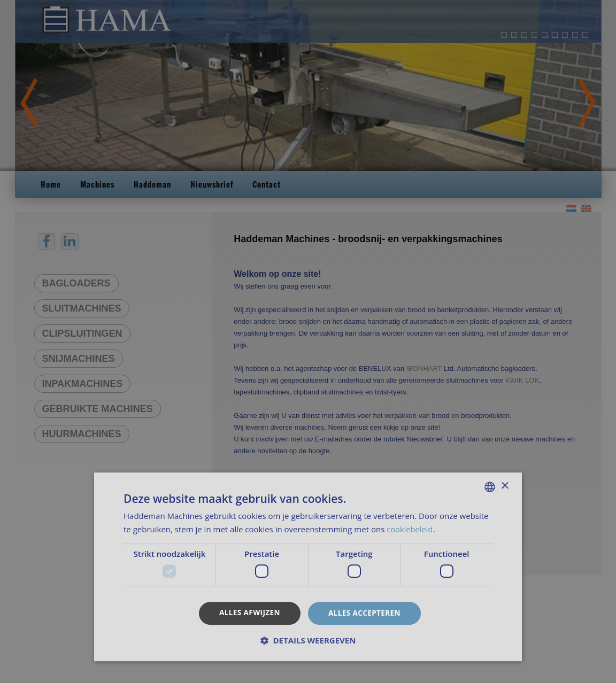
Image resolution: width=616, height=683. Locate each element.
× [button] (505, 486)
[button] (308, 641)
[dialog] (308, 342)
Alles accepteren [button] (366, 613)
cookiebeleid (411, 529)
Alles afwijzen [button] (249, 612)
